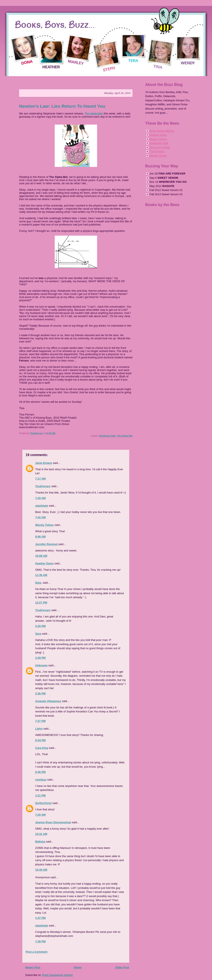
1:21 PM (40, 795)
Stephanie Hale (107, 436)
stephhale (42, 506)
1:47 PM (40, 918)
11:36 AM (41, 575)
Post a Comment (37, 952)
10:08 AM (41, 556)
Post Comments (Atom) (57, 975)
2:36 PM (40, 693)
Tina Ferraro (157, 151)
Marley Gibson (158, 139)
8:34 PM (40, 740)
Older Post (122, 967)
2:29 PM (40, 658)
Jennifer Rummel (47, 544)
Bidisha (40, 842)
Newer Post (33, 967)
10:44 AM (41, 870)
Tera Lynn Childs (160, 147)
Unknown (41, 665)
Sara (38, 634)
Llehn (39, 729)
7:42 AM (40, 517)
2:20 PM (40, 626)
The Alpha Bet (94, 113)
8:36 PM (40, 772)
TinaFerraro (43, 486)
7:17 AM (40, 479)
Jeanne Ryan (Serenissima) (53, 822)
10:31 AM (41, 834)
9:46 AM (40, 537)
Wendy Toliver (45, 525)
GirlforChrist (43, 803)
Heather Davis (44, 563)
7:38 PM (40, 941)
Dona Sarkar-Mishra (162, 131)
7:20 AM (40, 498)
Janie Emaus (44, 463)
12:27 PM (41, 603)
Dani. (39, 583)
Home (78, 967)
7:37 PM (40, 721)
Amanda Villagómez (48, 701)
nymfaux (41, 780)
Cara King (42, 748)
